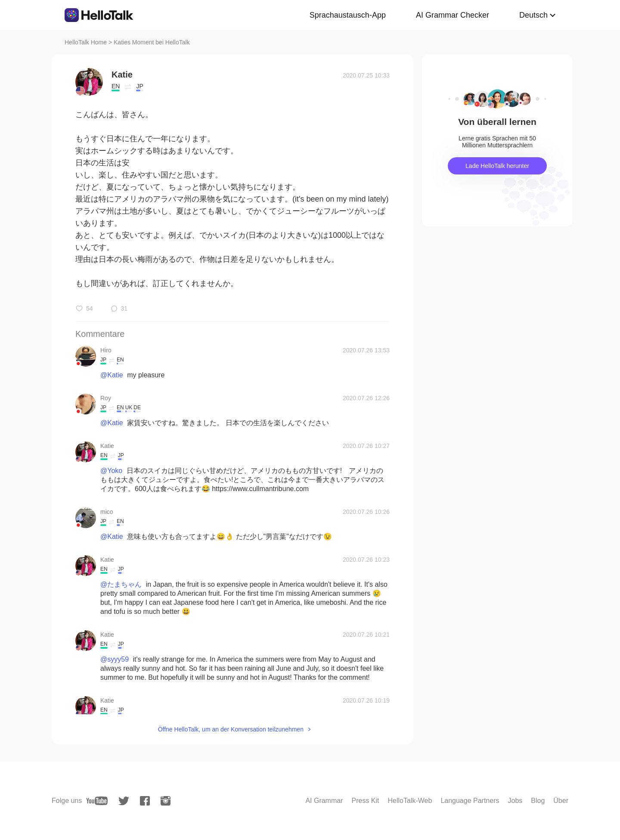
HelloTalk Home (86, 42)
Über (561, 801)
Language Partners (470, 801)
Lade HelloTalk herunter (497, 166)
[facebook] (145, 801)
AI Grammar (324, 801)
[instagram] (166, 801)
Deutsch (533, 15)
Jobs (515, 801)
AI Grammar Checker (453, 15)
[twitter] (124, 801)
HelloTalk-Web (410, 801)
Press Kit (366, 801)
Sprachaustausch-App (348, 15)
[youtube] (97, 801)
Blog (538, 801)
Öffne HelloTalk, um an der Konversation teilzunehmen (231, 729)
